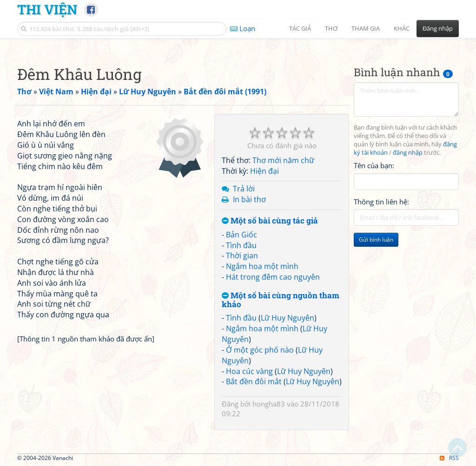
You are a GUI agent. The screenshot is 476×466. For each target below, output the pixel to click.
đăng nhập (408, 153)
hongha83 (269, 404)
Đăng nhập (438, 28)
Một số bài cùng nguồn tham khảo (281, 300)
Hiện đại (264, 171)
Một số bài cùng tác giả (270, 221)
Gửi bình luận (376, 240)
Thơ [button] (331, 28)
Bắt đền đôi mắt (254, 381)
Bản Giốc (241, 235)
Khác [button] (402, 28)
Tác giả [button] (300, 28)
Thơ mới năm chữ (283, 160)
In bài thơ (249, 199)
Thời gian (242, 256)
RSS (449, 458)
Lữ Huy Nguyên (288, 318)
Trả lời (244, 189)
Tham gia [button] (366, 28)
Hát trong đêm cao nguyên (273, 277)
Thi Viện (47, 9)
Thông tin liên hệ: (381, 202)
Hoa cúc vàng (249, 371)
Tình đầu (241, 245)
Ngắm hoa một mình (262, 266)
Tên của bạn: (374, 165)
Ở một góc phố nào (260, 350)
